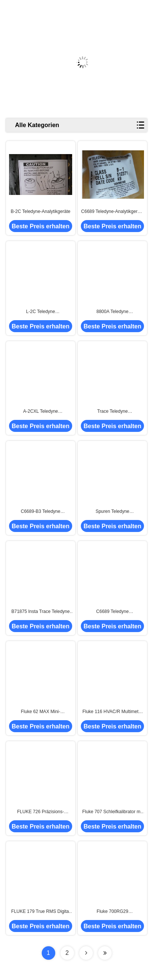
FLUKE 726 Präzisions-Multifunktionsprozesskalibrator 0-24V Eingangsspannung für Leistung (41, 812)
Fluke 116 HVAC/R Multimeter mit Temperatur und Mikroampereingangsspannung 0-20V (113, 712)
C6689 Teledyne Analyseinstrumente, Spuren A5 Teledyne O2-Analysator (113, 612)
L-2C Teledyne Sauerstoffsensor (41, 312)
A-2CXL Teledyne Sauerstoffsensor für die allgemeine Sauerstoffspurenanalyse (41, 412)
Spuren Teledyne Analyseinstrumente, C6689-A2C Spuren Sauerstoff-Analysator (112, 512)
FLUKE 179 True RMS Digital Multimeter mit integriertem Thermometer (41, 912)
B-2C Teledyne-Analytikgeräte (41, 211)
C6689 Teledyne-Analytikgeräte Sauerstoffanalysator (113, 212)
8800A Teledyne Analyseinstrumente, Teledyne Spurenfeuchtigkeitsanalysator (113, 312)
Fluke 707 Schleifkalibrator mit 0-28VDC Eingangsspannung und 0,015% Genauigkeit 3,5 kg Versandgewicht (112, 812)
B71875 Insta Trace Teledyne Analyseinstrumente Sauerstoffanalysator (40, 612)
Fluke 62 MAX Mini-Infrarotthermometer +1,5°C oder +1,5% (41, 712)
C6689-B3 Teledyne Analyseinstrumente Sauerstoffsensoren (40, 512)
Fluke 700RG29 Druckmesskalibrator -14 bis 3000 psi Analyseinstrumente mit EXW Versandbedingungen (112, 912)
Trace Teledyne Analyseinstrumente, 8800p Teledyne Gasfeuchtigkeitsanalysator (112, 412)
